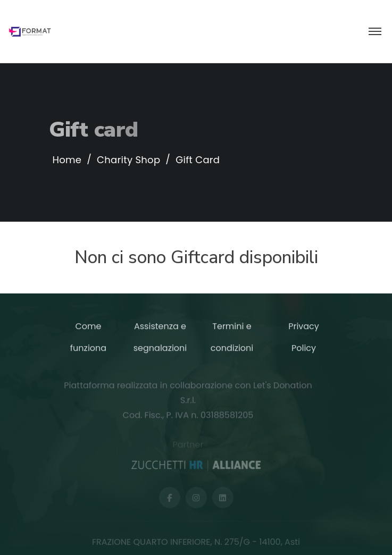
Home (67, 160)
